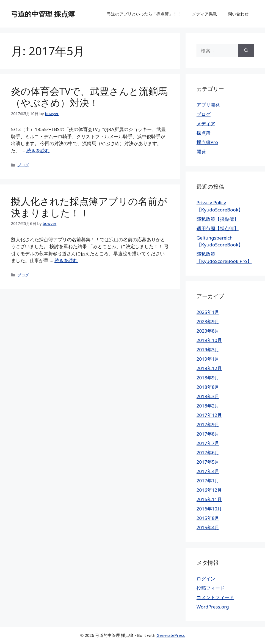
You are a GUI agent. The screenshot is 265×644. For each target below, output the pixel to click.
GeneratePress (171, 635)
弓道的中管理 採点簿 (43, 14)
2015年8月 (208, 518)
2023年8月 (208, 331)
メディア (206, 123)
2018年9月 (208, 378)
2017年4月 (208, 471)
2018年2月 (208, 406)
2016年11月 (209, 499)
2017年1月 (208, 481)
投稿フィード (211, 588)
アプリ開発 (208, 105)
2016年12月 (209, 490)
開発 (201, 152)
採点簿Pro (207, 142)
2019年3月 (208, 350)
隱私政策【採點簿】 (218, 219)
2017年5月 (208, 462)
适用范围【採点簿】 (218, 228)
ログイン (206, 579)
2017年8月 (208, 434)
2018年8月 (208, 387)
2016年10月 (209, 509)
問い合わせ (238, 14)
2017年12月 (209, 415)
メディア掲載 (205, 14)
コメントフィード (215, 597)
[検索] (246, 51)
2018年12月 (209, 368)
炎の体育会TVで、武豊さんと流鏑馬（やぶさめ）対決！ (89, 97)
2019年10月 (209, 340)
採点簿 (204, 133)
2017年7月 (208, 443)
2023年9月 (208, 321)
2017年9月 (208, 424)
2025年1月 (208, 312)
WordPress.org (213, 607)
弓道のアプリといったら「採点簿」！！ (144, 14)
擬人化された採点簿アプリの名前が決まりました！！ (89, 207)
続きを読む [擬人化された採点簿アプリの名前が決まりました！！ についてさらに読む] (66, 260)
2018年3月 (208, 396)
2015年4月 (208, 527)
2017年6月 (208, 453)
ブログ (23, 165)
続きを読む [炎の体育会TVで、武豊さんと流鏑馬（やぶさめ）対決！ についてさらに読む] (38, 150)
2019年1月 (208, 359)
